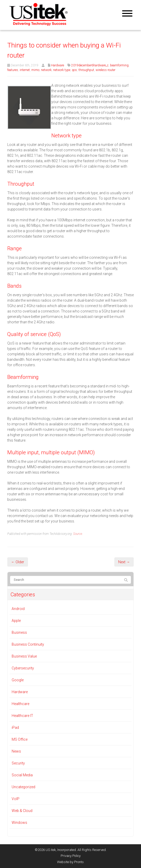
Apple (16, 621)
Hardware (58, 65)
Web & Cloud (22, 811)
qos (74, 70)
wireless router (105, 70)
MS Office (20, 739)
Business (19, 632)
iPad (15, 728)
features (13, 70)
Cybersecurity (23, 668)
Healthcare (20, 704)
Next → (124, 562)
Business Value (24, 656)
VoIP (16, 799)
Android (18, 609)
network (46, 70)
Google (18, 680)
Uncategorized (23, 787)
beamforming (119, 65)
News (16, 751)
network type (62, 70)
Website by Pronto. (71, 862)
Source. (78, 534)
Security (18, 763)
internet (25, 70)
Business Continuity (28, 644)
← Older (18, 562)
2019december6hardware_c (90, 65)
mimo (35, 70)
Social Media (22, 775)
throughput (86, 70)
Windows (19, 823)
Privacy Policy (71, 856)
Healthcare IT (22, 716)
